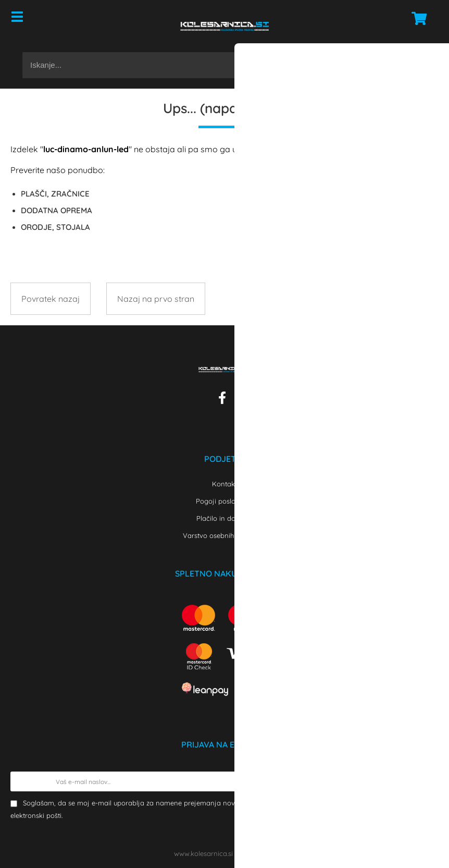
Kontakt (224, 484)
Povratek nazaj (51, 299)
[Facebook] (225, 400)
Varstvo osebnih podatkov (224, 535)
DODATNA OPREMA (57, 210)
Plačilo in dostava (224, 518)
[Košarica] (416, 18)
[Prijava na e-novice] (429, 781)
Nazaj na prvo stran (156, 299)
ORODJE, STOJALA (55, 227)
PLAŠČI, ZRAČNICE (55, 194)
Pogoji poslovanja (225, 501)
